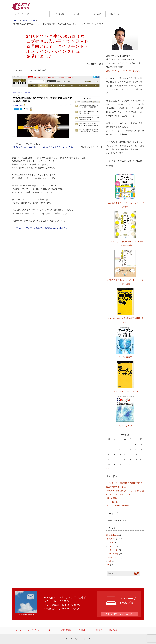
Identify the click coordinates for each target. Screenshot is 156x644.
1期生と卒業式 (112, 498)
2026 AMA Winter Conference (118, 506)
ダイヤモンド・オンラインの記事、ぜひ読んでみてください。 (40, 228)
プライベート (113, 554)
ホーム (19, 630)
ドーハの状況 (112, 502)
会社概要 (77, 14)
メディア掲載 (59, 14)
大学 (109, 561)
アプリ (110, 542)
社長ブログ (96, 14)
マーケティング (114, 557)
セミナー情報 (113, 550)
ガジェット (112, 546)
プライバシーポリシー (73, 639)
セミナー (40, 14)
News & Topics (28, 21)
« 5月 (108, 469)
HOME (16, 21)
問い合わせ (115, 14)
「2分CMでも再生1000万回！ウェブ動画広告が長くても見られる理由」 (44, 147)
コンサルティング (22, 14)
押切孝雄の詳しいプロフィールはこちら (123, 71)
